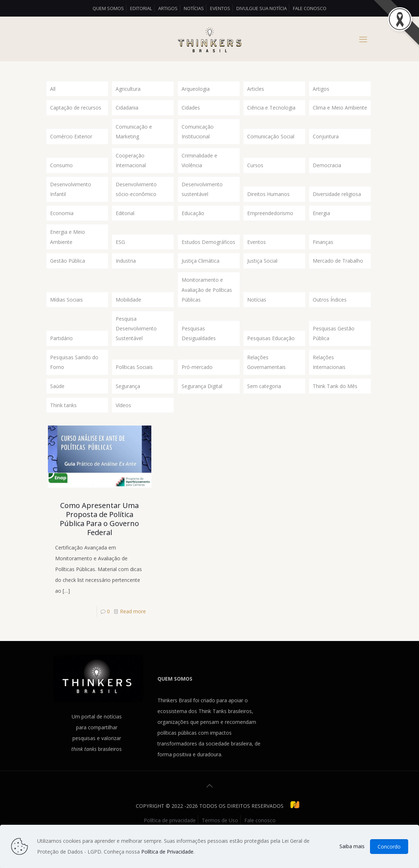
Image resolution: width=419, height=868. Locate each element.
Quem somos (108, 8)
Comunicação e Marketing (134, 134)
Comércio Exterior (71, 140)
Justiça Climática (200, 271)
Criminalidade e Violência (199, 165)
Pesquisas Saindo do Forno (74, 380)
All (53, 89)
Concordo (389, 847)
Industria (126, 271)
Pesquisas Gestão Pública (334, 349)
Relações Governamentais (266, 380)
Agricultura (128, 89)
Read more (133, 632)
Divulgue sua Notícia (262, 8)
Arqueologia (196, 89)
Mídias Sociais (66, 313)
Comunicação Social (271, 140)
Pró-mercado (197, 385)
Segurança (128, 405)
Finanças (323, 252)
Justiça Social (262, 271)
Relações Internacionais (329, 380)
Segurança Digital (202, 405)
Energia (321, 221)
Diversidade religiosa (337, 201)
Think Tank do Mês (335, 405)
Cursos (255, 170)
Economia (62, 221)
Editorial (141, 8)
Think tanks (63, 425)
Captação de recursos (76, 109)
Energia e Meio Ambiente (68, 246)
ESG (120, 252)
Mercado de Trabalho (338, 271)
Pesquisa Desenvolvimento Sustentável (136, 344)
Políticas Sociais (134, 385)
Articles (256, 89)
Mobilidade (128, 313)
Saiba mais (352, 846)
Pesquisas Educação (271, 354)
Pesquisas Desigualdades (199, 349)
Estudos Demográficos (208, 252)
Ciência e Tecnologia (271, 109)
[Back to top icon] (210, 806)
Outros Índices (330, 313)
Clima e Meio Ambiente (340, 109)
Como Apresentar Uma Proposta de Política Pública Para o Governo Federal (99, 539)
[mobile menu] (363, 39)
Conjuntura (326, 140)
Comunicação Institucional (198, 134)
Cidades (191, 109)
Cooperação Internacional (131, 165)
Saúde (57, 405)
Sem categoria (264, 405)
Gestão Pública (68, 271)
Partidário (61, 354)
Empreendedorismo (270, 221)
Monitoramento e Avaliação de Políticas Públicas (207, 302)
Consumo (61, 170)
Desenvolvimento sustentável (202, 195)
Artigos (168, 8)
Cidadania (127, 109)
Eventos (220, 8)
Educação (193, 221)
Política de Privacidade (167, 852)
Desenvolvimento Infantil (71, 195)
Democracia (327, 170)
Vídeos (123, 425)
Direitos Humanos (268, 201)
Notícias (194, 8)
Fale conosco (310, 8)
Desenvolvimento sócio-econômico (136, 195)
